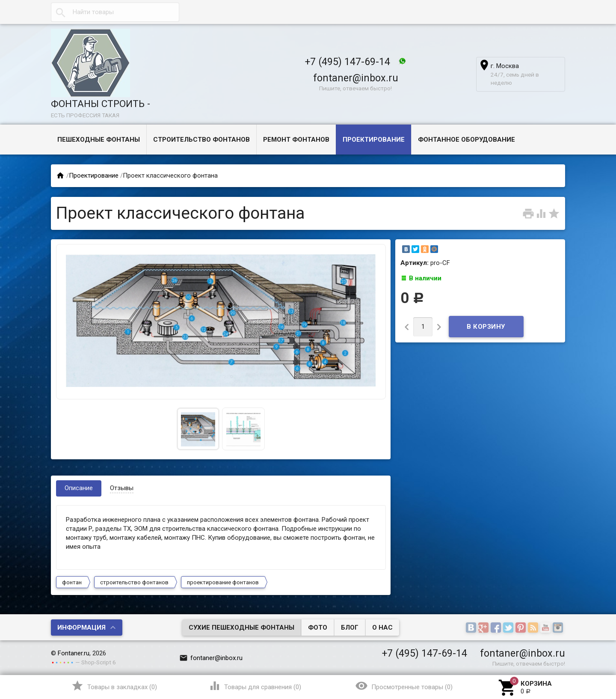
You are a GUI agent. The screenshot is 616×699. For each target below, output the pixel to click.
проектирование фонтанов (223, 582)
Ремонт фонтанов (296, 140)
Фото (318, 628)
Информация (81, 628)
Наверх (580, 657)
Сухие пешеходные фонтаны (241, 628)
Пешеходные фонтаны (99, 140)
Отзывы (122, 488)
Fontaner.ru (74, 653)
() (114, 686)
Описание (79, 488)
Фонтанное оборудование (466, 140)
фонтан (72, 582)
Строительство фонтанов (201, 140)
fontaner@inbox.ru (356, 78)
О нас (382, 628)
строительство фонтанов (134, 582)
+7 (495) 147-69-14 (348, 62)
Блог (350, 628)
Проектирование (374, 140)
